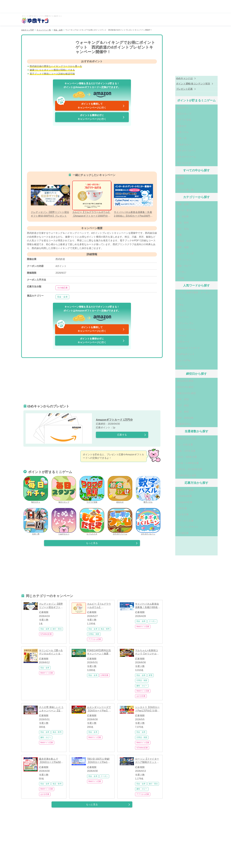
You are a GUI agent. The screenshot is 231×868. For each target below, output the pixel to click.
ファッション (177, 247)
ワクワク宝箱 (92, 489)
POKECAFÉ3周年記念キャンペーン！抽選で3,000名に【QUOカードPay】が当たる (99, 652)
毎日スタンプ (64, 489)
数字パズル (148, 489)
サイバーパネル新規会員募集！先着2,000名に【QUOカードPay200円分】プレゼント (148, 606)
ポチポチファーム (120, 522)
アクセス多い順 (178, 183)
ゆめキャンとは (175, 78)
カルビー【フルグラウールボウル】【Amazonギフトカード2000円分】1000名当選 (100, 606)
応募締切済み (177, 399)
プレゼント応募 (175, 89)
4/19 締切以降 (178, 393)
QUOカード (176, 323)
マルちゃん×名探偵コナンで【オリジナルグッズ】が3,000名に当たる (148, 652)
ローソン (174, 317)
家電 (151, 675)
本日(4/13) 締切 (178, 359)
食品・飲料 (105, 629)
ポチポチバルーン (148, 522)
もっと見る (92, 543)
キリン (173, 284)
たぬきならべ (64, 522)
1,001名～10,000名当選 (182, 440)
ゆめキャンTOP (28, 30)
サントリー (175, 301)
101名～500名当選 (179, 429)
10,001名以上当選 (179, 446)
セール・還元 (177, 203)
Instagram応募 (177, 471)
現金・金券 (58, 30)
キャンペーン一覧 (44, 30)
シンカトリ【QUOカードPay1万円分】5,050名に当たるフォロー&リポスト (147, 709)
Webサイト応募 (143, 627)
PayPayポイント (178, 334)
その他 (173, 264)
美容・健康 (175, 236)
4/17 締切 (175, 382)
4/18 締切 (175, 387)
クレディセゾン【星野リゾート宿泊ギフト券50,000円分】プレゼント (51, 606)
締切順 (173, 177)
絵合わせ (120, 489)
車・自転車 (175, 208)
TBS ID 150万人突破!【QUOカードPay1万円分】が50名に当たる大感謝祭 (99, 761)
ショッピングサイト (180, 494)
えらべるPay (176, 340)
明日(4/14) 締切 (178, 365)
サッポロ (174, 295)
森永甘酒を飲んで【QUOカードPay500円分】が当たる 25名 (51, 761)
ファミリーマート (179, 312)
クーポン (152, 621)
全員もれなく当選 (179, 412)
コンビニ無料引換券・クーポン (186, 278)
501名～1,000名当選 (180, 435)
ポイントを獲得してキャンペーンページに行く (81, 105)
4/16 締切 (175, 376)
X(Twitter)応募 (46, 634)
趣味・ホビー (142, 686)
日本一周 (36, 522)
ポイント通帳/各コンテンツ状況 (183, 84)
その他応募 (62, 288)
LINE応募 (104, 675)
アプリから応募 (95, 639)
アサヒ (173, 289)
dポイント (175, 345)
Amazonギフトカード (181, 329)
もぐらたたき (92, 522)
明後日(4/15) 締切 (179, 371)
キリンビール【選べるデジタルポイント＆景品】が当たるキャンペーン (51, 652)
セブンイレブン (178, 306)
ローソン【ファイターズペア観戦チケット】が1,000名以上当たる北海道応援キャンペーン (148, 761)
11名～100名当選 (179, 424)
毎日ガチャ (36, 489)
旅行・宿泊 (57, 629)
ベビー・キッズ (178, 242)
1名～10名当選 (177, 418)
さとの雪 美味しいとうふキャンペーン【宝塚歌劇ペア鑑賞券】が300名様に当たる (51, 709)
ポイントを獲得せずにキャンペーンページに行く (92, 117)
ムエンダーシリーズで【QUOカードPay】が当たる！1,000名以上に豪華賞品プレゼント (100, 709)
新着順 (173, 172)
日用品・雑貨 (94, 634)
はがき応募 (141, 696)
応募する (122, 435)
